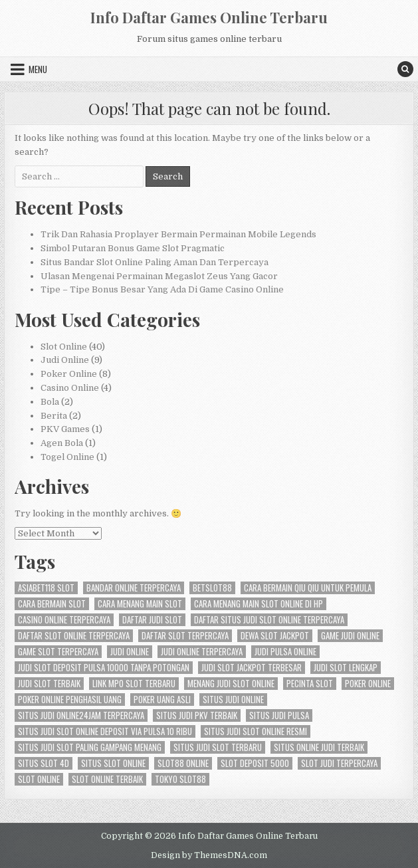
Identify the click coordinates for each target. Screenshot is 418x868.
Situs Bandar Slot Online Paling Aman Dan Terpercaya (155, 262)
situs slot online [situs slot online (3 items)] (113, 763)
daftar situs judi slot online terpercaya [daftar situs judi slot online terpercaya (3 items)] (269, 620)
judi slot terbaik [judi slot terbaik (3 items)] (49, 684)
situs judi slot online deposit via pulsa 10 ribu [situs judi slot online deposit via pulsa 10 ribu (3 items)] (105, 731)
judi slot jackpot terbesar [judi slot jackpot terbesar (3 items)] (252, 668)
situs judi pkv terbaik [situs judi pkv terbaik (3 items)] (197, 715)
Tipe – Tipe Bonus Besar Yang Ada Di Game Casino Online (162, 289)
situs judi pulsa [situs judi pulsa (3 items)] (279, 715)
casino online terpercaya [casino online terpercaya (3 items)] (64, 620)
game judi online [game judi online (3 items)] (350, 636)
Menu (38, 69)
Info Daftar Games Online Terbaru (209, 17)
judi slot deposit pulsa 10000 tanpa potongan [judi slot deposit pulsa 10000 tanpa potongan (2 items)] (104, 668)
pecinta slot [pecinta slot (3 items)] (310, 684)
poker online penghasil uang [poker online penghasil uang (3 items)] (70, 700)
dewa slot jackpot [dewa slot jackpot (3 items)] (275, 636)
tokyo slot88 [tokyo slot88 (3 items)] (180, 779)
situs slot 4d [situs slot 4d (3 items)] (44, 763)
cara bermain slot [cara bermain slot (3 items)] (52, 604)
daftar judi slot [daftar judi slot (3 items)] (152, 620)
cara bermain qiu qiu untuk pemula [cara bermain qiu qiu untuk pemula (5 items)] (308, 588)
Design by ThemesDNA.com (209, 855)
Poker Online (69, 374)
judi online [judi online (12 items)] (130, 652)
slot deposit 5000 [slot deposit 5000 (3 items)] (255, 763)
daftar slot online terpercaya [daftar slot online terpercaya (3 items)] (74, 636)
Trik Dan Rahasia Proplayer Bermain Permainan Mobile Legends (178, 234)
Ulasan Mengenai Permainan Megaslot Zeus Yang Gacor (159, 276)
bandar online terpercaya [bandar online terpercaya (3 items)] (134, 588)
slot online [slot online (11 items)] (39, 779)
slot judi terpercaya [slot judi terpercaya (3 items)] (339, 763)
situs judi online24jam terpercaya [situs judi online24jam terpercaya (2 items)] (81, 715)
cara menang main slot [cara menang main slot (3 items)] (140, 604)
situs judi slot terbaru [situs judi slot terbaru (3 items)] (218, 747)
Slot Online (64, 347)
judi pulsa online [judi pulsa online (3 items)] (285, 652)
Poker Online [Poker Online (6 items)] (368, 684)
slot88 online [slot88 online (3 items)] (183, 763)
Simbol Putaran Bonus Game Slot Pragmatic (133, 248)
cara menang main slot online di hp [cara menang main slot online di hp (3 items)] (259, 604)
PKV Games (65, 429)
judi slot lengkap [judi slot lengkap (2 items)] (346, 668)
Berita (54, 416)
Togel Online (67, 457)
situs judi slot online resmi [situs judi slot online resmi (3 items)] (256, 731)
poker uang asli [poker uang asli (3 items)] (162, 700)
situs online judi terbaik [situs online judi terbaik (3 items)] (319, 747)
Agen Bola (62, 443)
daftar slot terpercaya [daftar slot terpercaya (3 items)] (185, 636)
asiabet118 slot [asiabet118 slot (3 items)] (46, 588)
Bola (50, 402)
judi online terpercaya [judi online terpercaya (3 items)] (202, 652)
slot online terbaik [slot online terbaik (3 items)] (107, 779)
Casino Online (70, 388)
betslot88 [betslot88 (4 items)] (212, 588)
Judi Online (65, 360)
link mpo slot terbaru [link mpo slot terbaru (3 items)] (134, 684)
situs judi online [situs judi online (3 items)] (233, 700)
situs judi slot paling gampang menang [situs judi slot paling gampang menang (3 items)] (90, 747)
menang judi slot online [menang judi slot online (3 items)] (231, 684)
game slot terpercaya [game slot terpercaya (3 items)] (58, 652)
